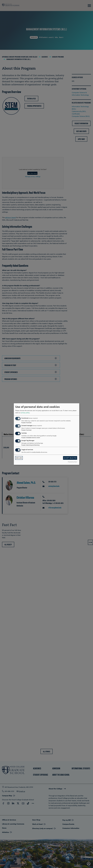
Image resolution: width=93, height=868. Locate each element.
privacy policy (25, 413)
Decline (19, 458)
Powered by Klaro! (72, 462)
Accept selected (70, 458)
